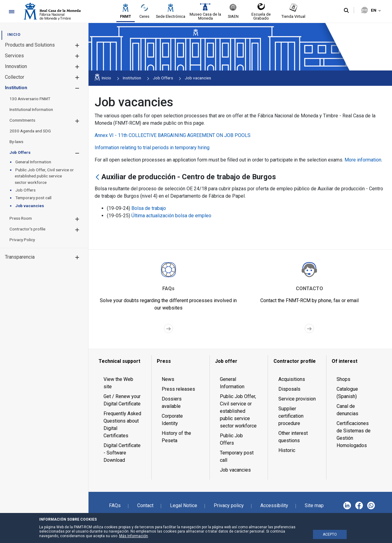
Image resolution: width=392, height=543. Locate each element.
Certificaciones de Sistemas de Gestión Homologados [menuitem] (354, 434)
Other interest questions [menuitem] (293, 437)
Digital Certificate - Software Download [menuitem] (122, 453)
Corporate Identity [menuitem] (172, 420)
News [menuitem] (168, 379)
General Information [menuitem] (232, 383)
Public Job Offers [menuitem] (231, 439)
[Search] (346, 11)
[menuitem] (14, 34)
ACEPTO (330, 534)
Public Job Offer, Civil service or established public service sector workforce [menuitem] (238, 411)
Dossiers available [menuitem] (172, 403)
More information (363, 160)
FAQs (115, 505)
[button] (77, 45)
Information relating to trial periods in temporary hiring (152, 148)
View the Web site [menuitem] (118, 383)
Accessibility (274, 505)
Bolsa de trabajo (149, 208)
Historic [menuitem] (287, 450)
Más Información (134, 536)
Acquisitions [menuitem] (292, 379)
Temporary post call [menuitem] (237, 456)
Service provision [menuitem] (297, 399)
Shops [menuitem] (343, 379)
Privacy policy (229, 505)
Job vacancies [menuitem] (235, 470)
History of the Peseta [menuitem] (176, 437)
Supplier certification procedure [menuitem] (291, 416)
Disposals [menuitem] (289, 389)
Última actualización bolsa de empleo (171, 216)
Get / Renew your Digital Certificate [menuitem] (122, 400)
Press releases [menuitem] (178, 389)
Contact (145, 505)
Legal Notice (184, 505)
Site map (314, 505)
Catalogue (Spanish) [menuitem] (347, 393)
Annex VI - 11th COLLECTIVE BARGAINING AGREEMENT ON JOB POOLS (173, 135)
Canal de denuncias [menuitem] (347, 410)
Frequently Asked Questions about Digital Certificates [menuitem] (122, 425)
